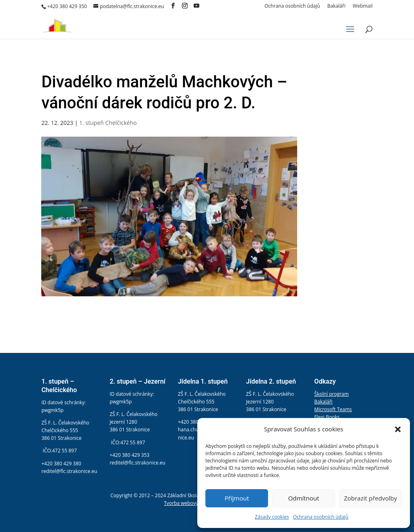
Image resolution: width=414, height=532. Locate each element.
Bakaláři (336, 6)
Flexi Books (327, 417)
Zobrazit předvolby (371, 498)
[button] (398, 429)
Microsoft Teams (333, 409)
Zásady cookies (272, 517)
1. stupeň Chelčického (108, 123)
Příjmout (237, 498)
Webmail (363, 6)
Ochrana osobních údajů (321, 517)
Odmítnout (304, 498)
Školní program (331, 394)
